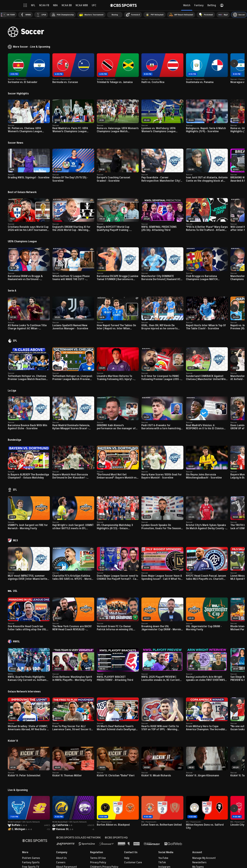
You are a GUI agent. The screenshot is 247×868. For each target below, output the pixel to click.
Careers (61, 862)
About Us (61, 858)
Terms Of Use (98, 858)
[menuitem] (25, 15)
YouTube (163, 858)
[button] (4, 15)
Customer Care (133, 862)
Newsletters (199, 862)
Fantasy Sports (31, 862)
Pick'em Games (31, 858)
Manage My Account (204, 858)
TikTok (162, 862)
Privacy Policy (98, 862)
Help (127, 858)
